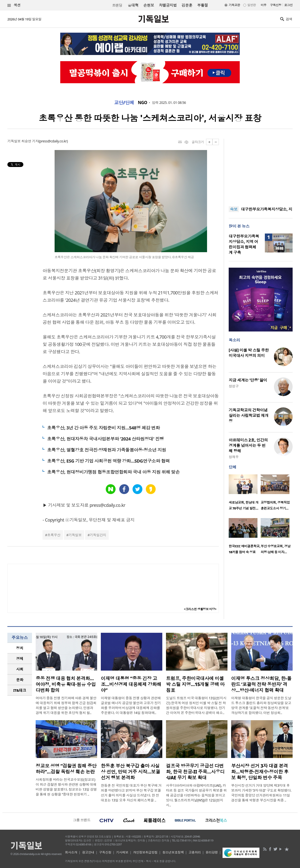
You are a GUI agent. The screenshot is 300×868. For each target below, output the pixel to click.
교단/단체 (124, 103)
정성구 (234, 386)
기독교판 (234, 5)
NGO (143, 103)
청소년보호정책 (173, 852)
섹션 (14, 5)
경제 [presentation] (20, 659)
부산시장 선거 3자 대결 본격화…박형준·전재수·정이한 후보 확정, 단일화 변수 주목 (260, 772)
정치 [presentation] (20, 648)
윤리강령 (212, 852)
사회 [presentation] (20, 669)
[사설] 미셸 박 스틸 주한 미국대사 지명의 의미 (249, 353)
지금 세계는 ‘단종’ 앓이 (248, 380)
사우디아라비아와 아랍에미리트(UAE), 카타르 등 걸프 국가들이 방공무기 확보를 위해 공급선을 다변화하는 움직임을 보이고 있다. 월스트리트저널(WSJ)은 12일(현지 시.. (196, 795)
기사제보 (122, 852)
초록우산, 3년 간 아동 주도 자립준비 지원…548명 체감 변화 (103, 428)
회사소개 (71, 852)
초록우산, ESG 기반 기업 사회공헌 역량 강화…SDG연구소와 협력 (108, 461)
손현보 (149, 5)
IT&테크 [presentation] (20, 690)
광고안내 (88, 852)
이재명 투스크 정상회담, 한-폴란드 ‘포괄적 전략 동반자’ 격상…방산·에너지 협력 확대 (261, 684)
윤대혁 (133, 5)
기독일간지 (98, 535)
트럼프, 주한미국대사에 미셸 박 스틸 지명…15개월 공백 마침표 (195, 684)
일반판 (252, 5)
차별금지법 (168, 5)
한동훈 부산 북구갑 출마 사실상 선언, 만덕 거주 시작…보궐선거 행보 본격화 (130, 772)
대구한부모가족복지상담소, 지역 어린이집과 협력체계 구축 (244, 244)
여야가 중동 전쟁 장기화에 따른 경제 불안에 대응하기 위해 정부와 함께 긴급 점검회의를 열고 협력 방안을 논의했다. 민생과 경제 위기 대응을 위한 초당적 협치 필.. (66, 705)
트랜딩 (117, 5)
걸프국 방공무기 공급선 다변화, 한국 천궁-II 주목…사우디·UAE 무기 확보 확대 (195, 772)
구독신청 (276, 5)
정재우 (234, 457)
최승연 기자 (30, 141)
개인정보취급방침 (145, 852)
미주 (263, 5)
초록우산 (54, 535)
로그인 (288, 5)
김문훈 (187, 5)
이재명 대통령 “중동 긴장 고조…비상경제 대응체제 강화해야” (131, 684)
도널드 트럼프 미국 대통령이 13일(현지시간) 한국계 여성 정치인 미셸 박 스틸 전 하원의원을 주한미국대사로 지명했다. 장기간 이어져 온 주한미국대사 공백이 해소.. (196, 705)
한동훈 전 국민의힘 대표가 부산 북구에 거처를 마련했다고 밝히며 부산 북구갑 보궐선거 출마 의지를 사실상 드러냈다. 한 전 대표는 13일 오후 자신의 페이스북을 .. (131, 793)
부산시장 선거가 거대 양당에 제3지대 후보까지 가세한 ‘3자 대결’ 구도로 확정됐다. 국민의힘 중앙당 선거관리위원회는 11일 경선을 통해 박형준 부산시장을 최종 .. (261, 793)
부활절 (202, 5)
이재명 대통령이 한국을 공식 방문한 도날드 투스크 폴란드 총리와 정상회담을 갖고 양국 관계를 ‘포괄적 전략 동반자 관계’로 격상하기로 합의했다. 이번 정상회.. (261, 705)
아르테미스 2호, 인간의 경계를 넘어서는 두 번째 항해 (248, 445)
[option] (245, 494)
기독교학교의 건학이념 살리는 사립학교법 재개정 (249, 415)
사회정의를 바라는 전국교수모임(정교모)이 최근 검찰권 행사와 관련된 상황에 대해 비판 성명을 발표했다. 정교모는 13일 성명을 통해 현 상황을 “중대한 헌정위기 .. (66, 787)
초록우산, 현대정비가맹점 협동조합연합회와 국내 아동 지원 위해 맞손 (113, 472)
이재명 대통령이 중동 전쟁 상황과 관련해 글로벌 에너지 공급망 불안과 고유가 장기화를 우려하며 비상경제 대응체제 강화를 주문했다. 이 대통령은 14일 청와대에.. (131, 705)
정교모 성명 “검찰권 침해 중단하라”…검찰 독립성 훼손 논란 (66, 769)
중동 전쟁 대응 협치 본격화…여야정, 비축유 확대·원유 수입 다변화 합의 (66, 684)
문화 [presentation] (20, 680)
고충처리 (195, 852)
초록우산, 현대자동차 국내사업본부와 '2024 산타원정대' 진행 (105, 439)
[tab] (20, 648)
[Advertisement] (261, 169)
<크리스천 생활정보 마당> (200, 609)
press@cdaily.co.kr (53, 141)
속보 (234, 209)
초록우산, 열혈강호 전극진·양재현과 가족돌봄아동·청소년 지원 (106, 450)
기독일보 (75, 535)
